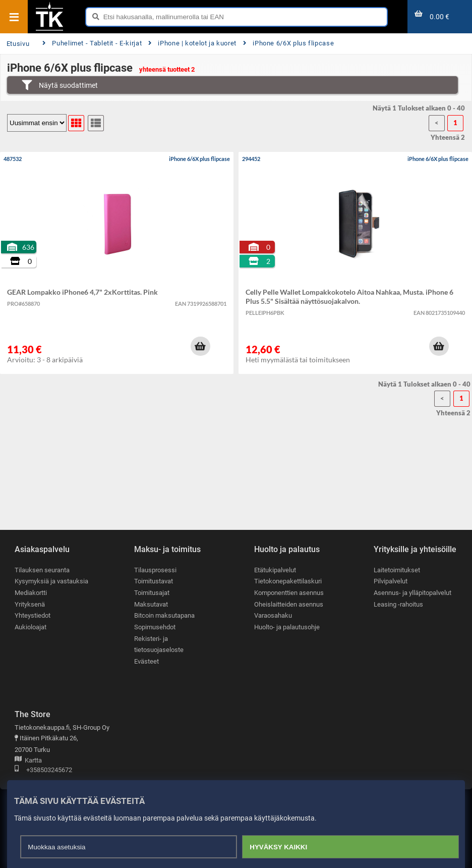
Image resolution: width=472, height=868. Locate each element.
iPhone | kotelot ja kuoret (192, 43)
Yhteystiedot (33, 616)
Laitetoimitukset (397, 570)
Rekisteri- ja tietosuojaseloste (159, 644)
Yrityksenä (30, 604)
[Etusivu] (49, 30)
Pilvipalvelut (391, 582)
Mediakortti (31, 593)
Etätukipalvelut (275, 570)
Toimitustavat (154, 582)
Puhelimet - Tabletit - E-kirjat (92, 43)
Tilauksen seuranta (42, 570)
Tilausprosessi (155, 570)
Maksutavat (151, 604)
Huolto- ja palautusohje (287, 627)
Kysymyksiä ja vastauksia (51, 582)
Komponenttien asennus (289, 593)
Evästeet (146, 661)
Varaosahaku (273, 616)
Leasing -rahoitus (398, 604)
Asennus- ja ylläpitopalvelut (412, 593)
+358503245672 (43, 770)
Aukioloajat (31, 627)
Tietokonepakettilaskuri (288, 582)
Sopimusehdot (155, 627)
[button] (200, 346)
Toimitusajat (152, 593)
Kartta (28, 761)
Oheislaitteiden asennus (289, 604)
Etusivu (18, 44)
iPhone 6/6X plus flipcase (288, 43)
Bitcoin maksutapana (164, 616)
